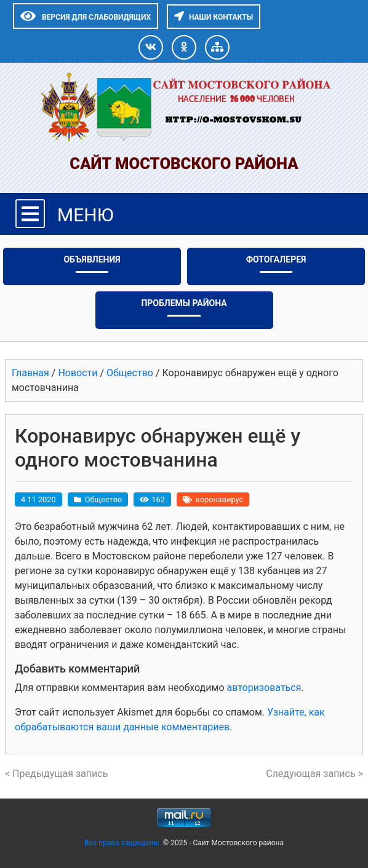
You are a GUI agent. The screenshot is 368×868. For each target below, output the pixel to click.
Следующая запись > (314, 774)
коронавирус (219, 499)
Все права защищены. (124, 843)
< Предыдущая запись (56, 774)
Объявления (92, 259)
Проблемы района (184, 303)
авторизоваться (264, 688)
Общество (104, 499)
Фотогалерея (276, 259)
